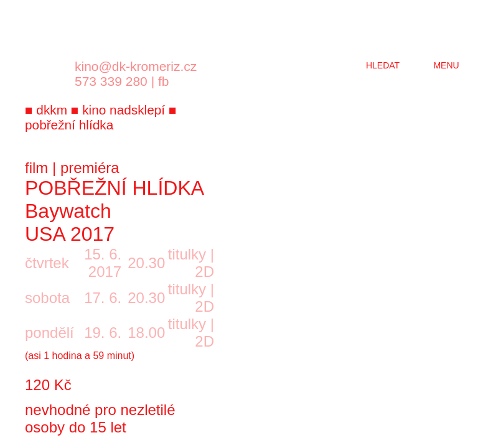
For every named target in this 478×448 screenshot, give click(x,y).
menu (446, 65)
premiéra (90, 168)
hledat (383, 65)
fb (164, 81)
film (36, 168)
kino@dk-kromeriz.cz (136, 66)
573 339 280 (111, 81)
